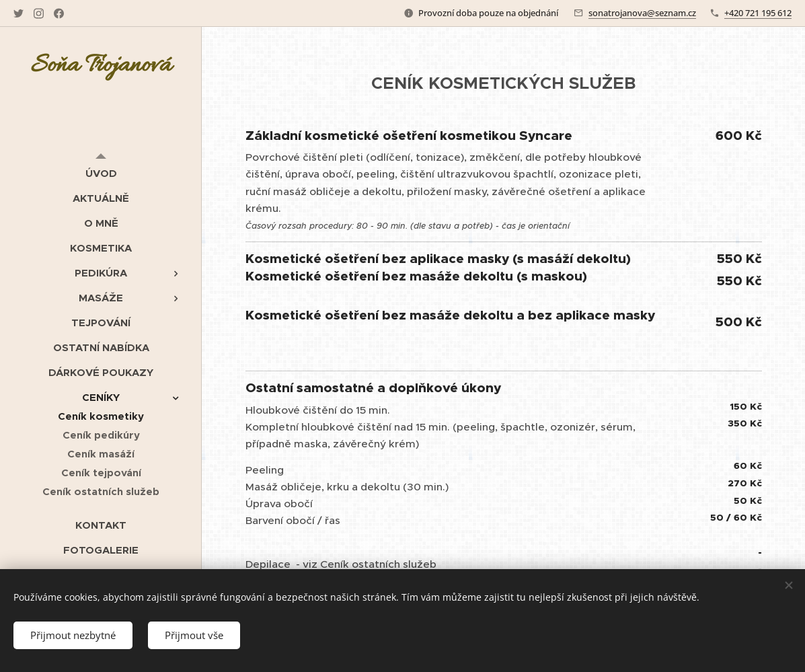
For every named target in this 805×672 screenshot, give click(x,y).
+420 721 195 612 (758, 13)
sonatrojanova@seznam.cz (642, 13)
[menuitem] (101, 173)
